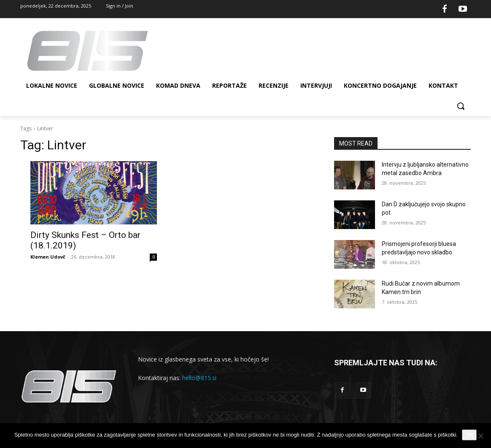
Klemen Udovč (48, 257)
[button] (461, 106)
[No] (480, 436)
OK (469, 435)
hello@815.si (199, 378)
